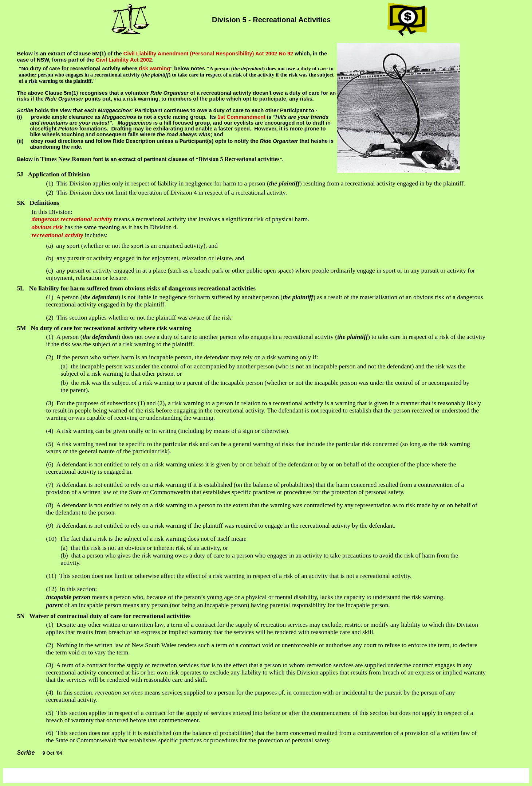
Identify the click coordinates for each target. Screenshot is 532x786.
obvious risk (47, 227)
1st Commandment (241, 117)
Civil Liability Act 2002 (124, 60)
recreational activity (57, 235)
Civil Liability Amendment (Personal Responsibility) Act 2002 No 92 (208, 54)
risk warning (154, 69)
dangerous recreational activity (72, 219)
